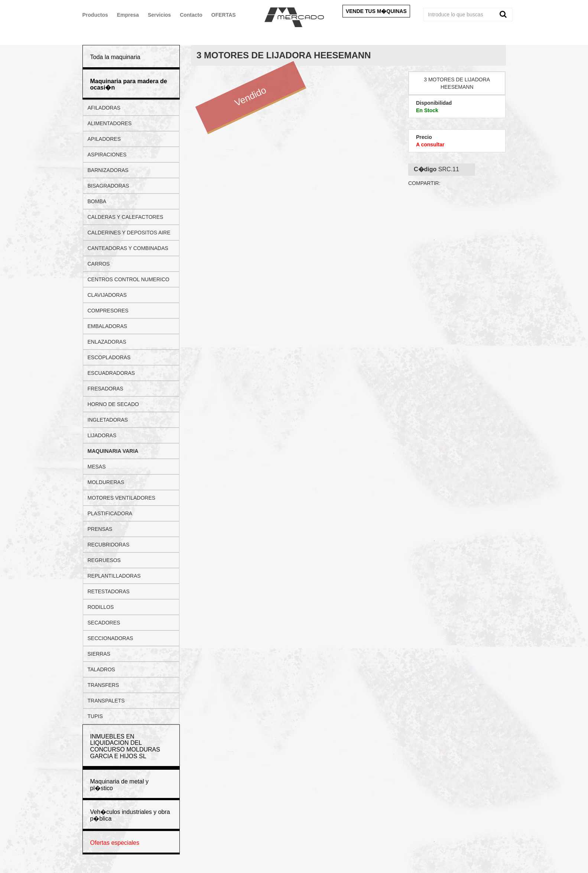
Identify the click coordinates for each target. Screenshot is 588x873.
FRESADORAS (105, 389)
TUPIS (95, 716)
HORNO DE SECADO (113, 404)
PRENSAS (100, 529)
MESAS (97, 467)
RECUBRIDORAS (109, 545)
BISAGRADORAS (108, 186)
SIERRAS (99, 654)
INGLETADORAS (108, 420)
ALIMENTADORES (110, 123)
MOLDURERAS (106, 482)
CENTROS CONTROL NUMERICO (129, 279)
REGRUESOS (104, 560)
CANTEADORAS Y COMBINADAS (128, 248)
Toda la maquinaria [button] (115, 57)
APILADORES (104, 139)
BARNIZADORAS (108, 170)
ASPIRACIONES (107, 155)
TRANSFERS (103, 685)
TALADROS (101, 669)
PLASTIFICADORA (110, 513)
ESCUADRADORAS (111, 373)
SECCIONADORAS (111, 638)
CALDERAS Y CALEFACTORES (126, 217)
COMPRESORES (108, 311)
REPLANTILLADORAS (114, 576)
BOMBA (97, 201)
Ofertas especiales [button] (115, 843)
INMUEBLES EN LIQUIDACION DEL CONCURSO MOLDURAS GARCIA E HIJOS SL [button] (125, 746)
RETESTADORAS (109, 591)
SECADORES (104, 623)
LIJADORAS (102, 435)
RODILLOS (101, 607)
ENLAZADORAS (107, 342)
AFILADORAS (104, 108)
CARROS (99, 264)
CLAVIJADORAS (107, 295)
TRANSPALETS (106, 701)
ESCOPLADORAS (109, 357)
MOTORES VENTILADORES (122, 498)
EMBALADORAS (108, 326)
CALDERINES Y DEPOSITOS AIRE (129, 233)
